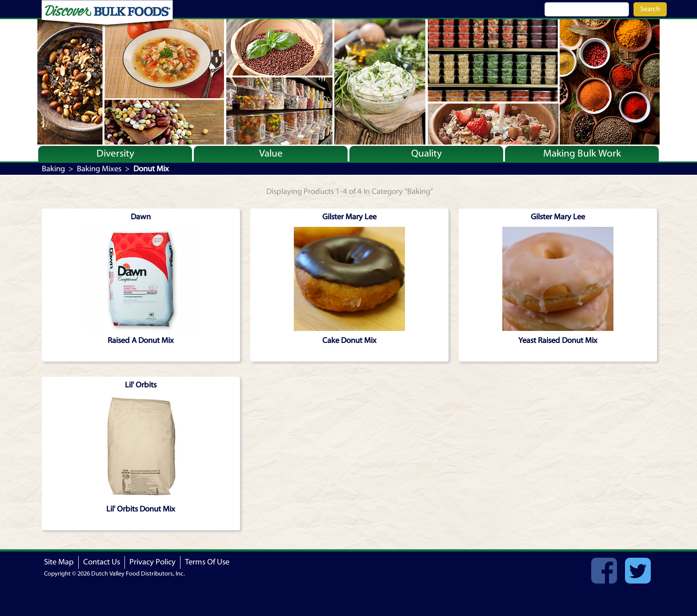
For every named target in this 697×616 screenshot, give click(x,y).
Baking (53, 169)
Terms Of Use (207, 562)
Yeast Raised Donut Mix (558, 340)
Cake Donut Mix (349, 340)
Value (271, 153)
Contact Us (102, 562)
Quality (427, 153)
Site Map (59, 562)
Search (650, 9)
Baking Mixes (99, 169)
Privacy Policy (152, 562)
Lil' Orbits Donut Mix (141, 509)
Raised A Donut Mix (141, 340)
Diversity (115, 153)
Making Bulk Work (582, 153)
